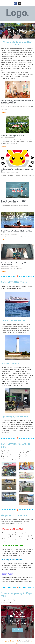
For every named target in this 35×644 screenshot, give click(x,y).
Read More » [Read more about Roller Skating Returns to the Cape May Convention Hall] (4, 272)
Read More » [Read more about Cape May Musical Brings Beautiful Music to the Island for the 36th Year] (4, 113)
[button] (3, 622)
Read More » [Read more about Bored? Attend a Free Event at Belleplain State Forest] (4, 240)
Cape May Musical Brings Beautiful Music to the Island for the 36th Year (17, 101)
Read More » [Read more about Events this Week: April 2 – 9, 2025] (4, 146)
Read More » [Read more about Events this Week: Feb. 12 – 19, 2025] (4, 208)
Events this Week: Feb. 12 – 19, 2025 (13, 201)
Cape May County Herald (11, 641)
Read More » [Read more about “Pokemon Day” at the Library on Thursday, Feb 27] (4, 178)
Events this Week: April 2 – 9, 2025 (12, 136)
